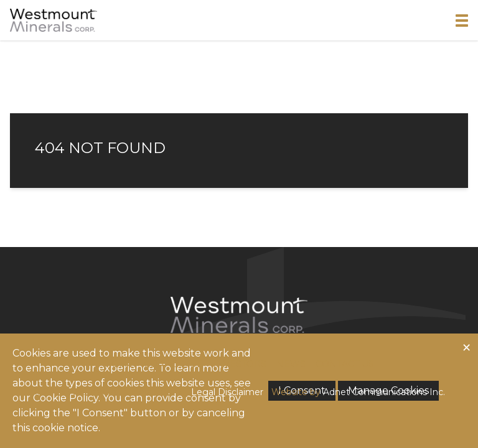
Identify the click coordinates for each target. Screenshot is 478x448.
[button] (462, 21)
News (291, 364)
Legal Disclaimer (227, 392)
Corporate (173, 364)
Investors (240, 364)
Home (119, 364)
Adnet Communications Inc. (384, 392)
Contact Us (345, 364)
